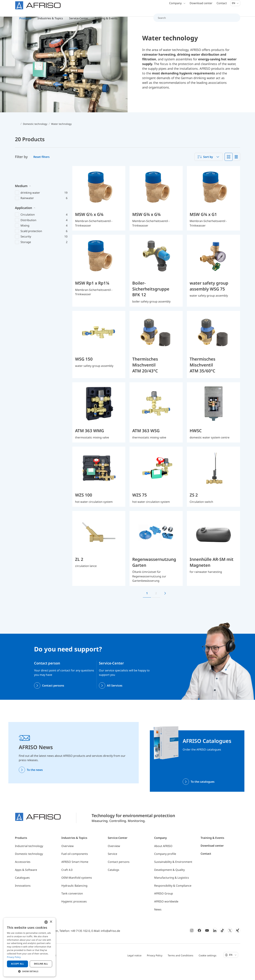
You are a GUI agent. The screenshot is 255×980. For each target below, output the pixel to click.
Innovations (23, 900)
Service (112, 868)
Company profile (165, 868)
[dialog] (30, 947)
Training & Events (212, 852)
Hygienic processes (74, 915)
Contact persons (53, 699)
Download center (201, 7)
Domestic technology (29, 868)
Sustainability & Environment (173, 876)
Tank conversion (72, 907)
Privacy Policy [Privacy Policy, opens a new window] (14, 957)
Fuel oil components (75, 868)
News (158, 923)
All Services (115, 699)
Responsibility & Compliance (173, 900)
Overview (68, 860)
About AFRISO (163, 860)
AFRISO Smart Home (75, 876)
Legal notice (134, 969)
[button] (30, 971)
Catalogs (114, 884)
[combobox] (209, 171)
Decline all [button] (41, 964)
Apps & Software (26, 884)
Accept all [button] (18, 964)
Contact (222, 7)
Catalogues (22, 892)
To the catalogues (203, 796)
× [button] (51, 922)
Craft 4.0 (67, 884)
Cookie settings (208, 969)
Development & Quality (169, 884)
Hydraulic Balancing (74, 900)
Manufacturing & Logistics (172, 892)
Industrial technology (29, 860)
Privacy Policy (155, 969)
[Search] (195, 22)
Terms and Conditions (181, 969)
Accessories (23, 876)
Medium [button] (21, 184)
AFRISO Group (164, 907)
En (235, 7)
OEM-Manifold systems (77, 892)
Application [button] (23, 206)
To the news (35, 784)
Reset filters (41, 171)
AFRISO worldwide (166, 915)
